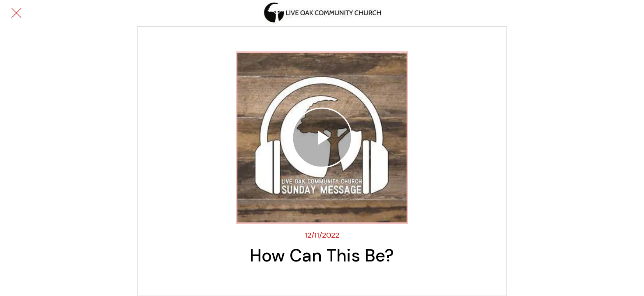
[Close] (16, 13)
